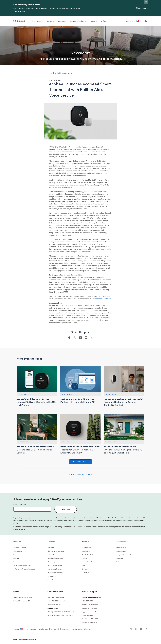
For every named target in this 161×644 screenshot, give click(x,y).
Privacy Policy (89, 518)
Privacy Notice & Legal (89, 562)
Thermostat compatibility (56, 551)
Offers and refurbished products (24, 569)
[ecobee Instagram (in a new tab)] (136, 629)
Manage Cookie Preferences (81, 629)
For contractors (121, 548)
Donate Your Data (88, 555)
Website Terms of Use (104, 518)
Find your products (54, 562)
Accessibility (66, 629)
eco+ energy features (55, 569)
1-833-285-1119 (87, 601)
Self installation (52, 555)
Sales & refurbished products (23, 597)
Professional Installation (55, 558)
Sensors (51, 21)
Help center (51, 548)
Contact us (85, 573)
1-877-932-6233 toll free (56, 597)
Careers (84, 558)
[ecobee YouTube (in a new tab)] (146, 629)
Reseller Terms (44, 629)
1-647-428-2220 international (57, 601)
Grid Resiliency (121, 558)
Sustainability (86, 551)
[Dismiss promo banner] (146, 2)
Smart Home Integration (56, 573)
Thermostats (38, 21)
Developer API (52, 576)
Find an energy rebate (55, 565)
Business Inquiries (122, 562)
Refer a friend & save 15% (22, 601)
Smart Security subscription (22, 565)
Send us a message (54, 605)
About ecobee (86, 548)
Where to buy (52, 580)
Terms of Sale (55, 629)
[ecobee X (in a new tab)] (131, 629)
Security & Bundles (78, 21)
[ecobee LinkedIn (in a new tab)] (141, 629)
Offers (104, 21)
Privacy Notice (32, 629)
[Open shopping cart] (146, 21)
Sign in (129, 21)
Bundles (16, 562)
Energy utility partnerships (124, 555)
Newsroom (85, 569)
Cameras (62, 21)
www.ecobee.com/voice (101, 299)
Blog (83, 565)
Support (94, 21)
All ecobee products (20, 548)
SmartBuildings (121, 551)
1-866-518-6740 (87, 615)
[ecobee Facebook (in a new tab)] (127, 629)
